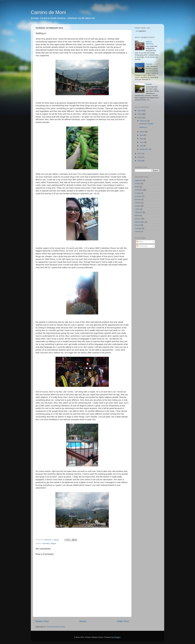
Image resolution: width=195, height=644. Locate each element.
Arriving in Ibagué (146, 124)
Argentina (139, 180)
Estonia (138, 199)
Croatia (138, 193)
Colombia (46, 543)
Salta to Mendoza (150, 43)
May (142, 139)
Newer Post (42, 621)
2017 (140, 154)
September (144, 149)
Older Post (123, 621)
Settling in (143, 127)
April (142, 135)
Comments (142, 246)
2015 (140, 114)
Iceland (149, 84)
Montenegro (140, 222)
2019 (140, 161)
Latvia (137, 209)
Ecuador (138, 196)
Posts (140, 242)
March (143, 132)
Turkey (138, 232)
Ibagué (53, 543)
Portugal (138, 228)
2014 (140, 111)
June (142, 142)
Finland (138, 203)
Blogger (117, 637)
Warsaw (149, 64)
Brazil (137, 187)
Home (83, 621)
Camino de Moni (48, 12)
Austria (138, 183)
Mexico (138, 219)
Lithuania (139, 212)
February (144, 121)
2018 (140, 157)
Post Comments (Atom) (56, 627)
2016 (140, 118)
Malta (137, 215)
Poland (138, 225)
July (142, 146)
